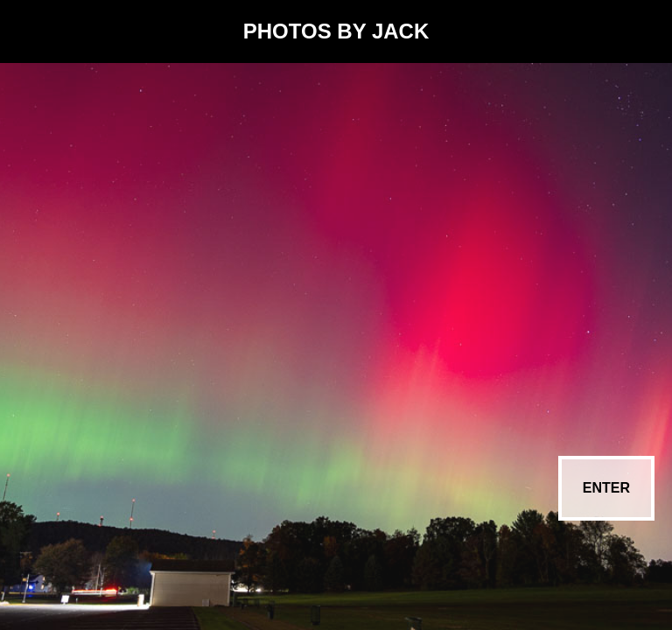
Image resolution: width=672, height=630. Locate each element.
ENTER (606, 488)
